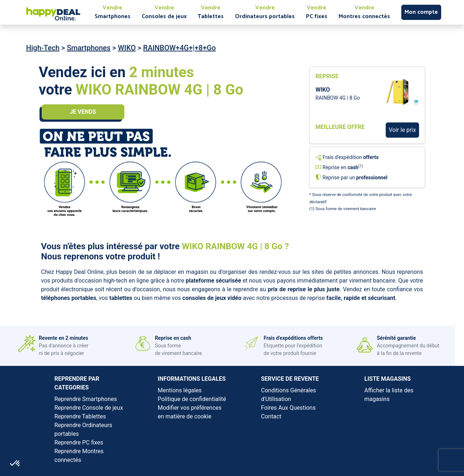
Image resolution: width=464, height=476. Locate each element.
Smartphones (88, 48)
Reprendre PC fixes (79, 442)
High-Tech (43, 48)
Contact (271, 416)
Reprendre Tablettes (80, 416)
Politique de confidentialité (192, 399)
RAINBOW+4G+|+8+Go (179, 48)
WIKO (127, 48)
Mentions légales (180, 390)
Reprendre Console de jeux (89, 408)
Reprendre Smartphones (86, 399)
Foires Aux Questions (288, 408)
